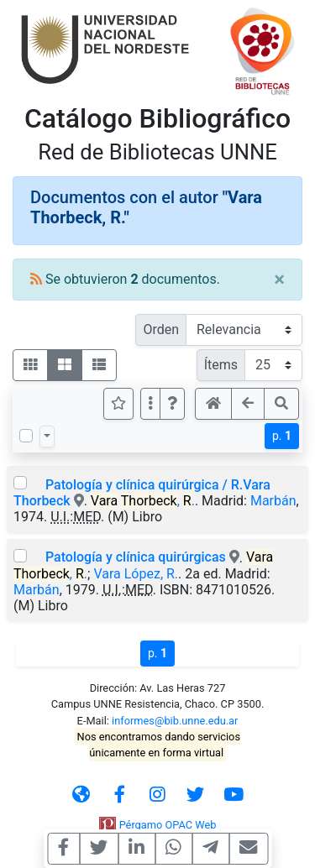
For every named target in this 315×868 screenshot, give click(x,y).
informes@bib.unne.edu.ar (175, 721)
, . (143, 501)
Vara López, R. (136, 574)
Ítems (221, 365)
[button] (172, 404)
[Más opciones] (150, 404)
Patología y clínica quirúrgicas (136, 557)
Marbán (273, 501)
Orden (161, 329)
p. (282, 436)
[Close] (279, 280)
